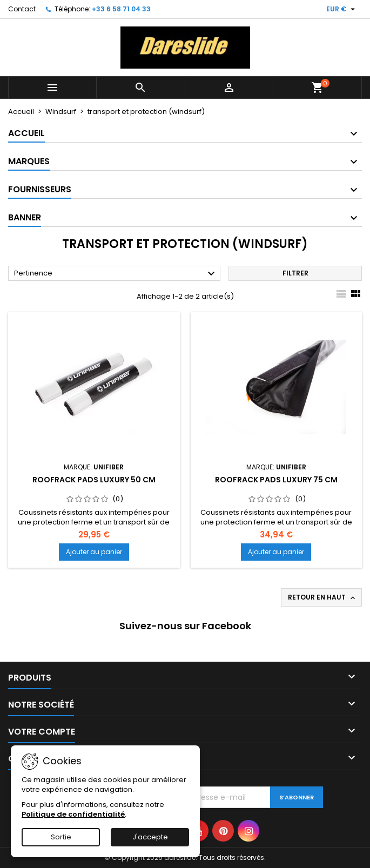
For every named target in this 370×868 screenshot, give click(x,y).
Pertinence (116, 274)
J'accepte (150, 837)
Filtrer (295, 273)
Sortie (61, 837)
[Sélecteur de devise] (342, 9)
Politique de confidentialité (73, 814)
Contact (22, 9)
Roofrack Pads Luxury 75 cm (276, 480)
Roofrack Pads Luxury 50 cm (94, 480)
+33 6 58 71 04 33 (121, 9)
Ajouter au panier (94, 552)
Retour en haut (322, 597)
